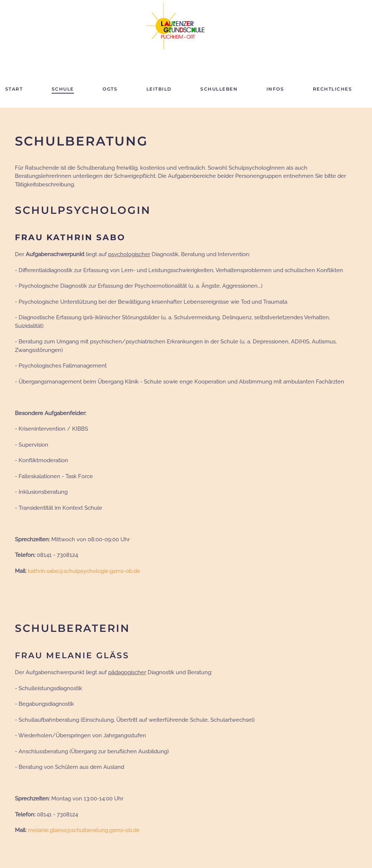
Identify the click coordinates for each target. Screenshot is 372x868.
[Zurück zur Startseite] (179, 26)
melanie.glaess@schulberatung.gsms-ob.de (84, 830)
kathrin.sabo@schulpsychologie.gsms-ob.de (84, 571)
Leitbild (159, 89)
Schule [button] (63, 89)
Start (14, 89)
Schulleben (219, 89)
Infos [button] (275, 89)
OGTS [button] (110, 89)
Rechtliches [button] (333, 89)
